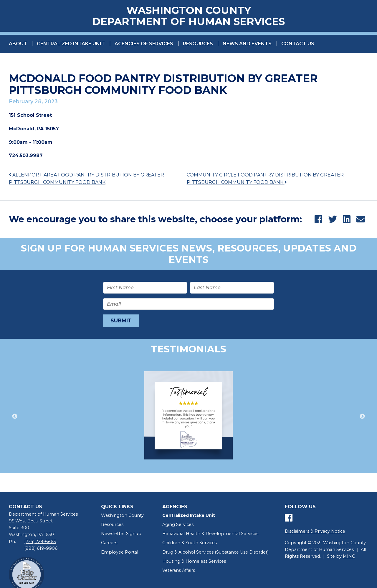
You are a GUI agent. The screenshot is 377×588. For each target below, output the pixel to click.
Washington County (122, 517)
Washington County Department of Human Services (188, 17)
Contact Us (298, 45)
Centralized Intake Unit (71, 45)
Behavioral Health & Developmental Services (210, 535)
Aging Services (178, 526)
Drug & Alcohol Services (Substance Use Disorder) (215, 553)
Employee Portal (120, 553)
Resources (198, 45)
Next (362, 417)
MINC (349, 557)
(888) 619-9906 (41, 549)
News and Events (247, 45)
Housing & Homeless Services (194, 562)
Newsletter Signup (121, 535)
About (18, 45)
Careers (109, 544)
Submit (121, 322)
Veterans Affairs (179, 571)
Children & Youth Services (190, 544)
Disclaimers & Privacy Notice (315, 532)
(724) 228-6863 (40, 542)
